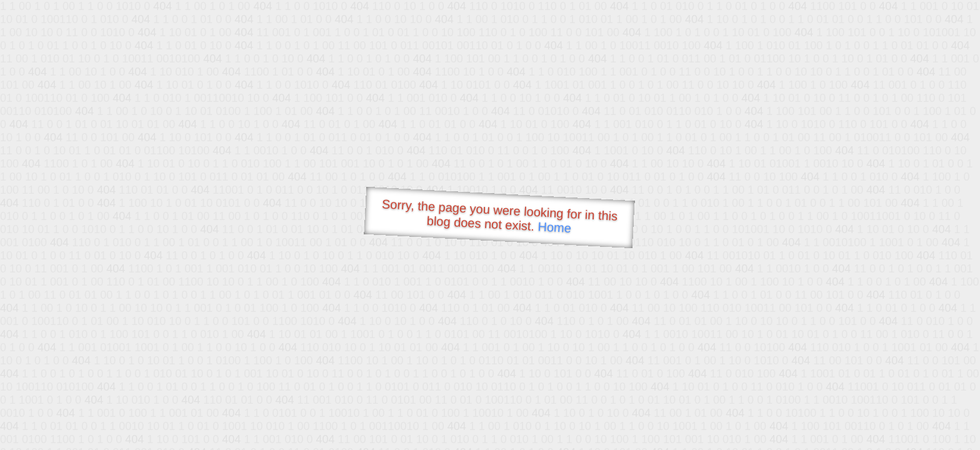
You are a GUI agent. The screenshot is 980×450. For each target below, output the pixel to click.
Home (554, 227)
